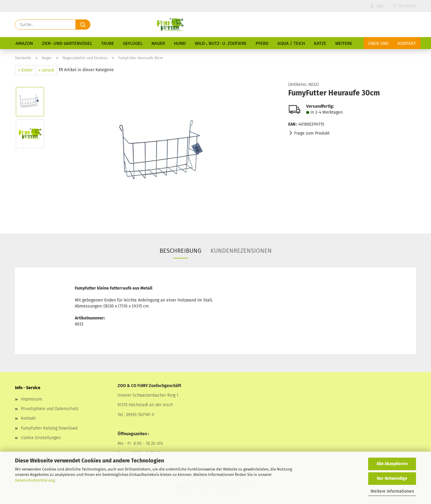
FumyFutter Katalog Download (49, 428)
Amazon (24, 43)
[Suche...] (83, 25)
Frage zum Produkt (312, 133)
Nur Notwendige (392, 478)
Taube (108, 43)
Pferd (262, 43)
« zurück (46, 70)
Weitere (344, 43)
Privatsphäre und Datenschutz (50, 409)
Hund (180, 43)
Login (377, 6)
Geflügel (133, 43)
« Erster (25, 70)
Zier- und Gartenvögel (67, 43)
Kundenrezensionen (241, 251)
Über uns (378, 43)
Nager (158, 43)
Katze (320, 43)
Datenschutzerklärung (35, 480)
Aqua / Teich (291, 43)
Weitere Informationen (392, 491)
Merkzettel (405, 6)
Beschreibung (180, 251)
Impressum (32, 399)
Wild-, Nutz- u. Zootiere (221, 43)
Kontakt (407, 43)
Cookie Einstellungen (41, 438)
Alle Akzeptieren (392, 464)
